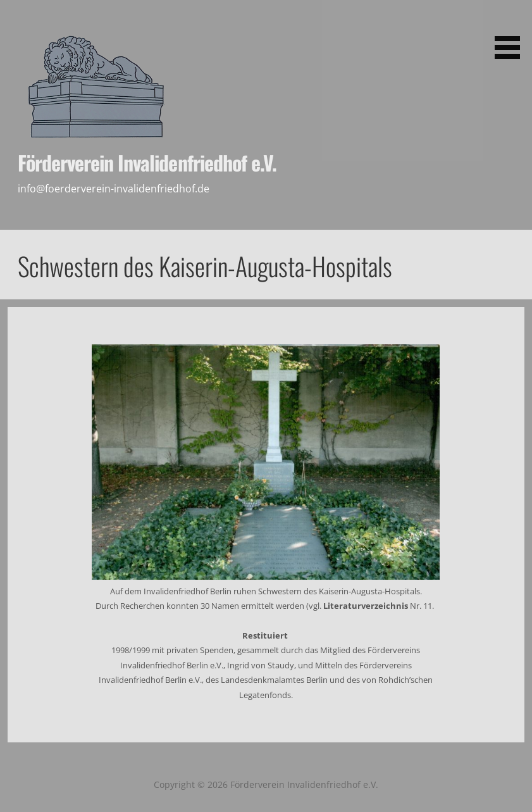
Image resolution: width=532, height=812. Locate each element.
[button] (512, 32)
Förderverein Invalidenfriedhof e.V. (147, 162)
